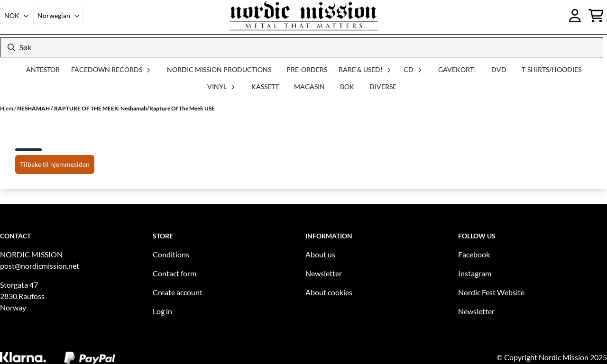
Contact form (175, 273)
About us (320, 254)
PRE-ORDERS (307, 69)
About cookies (329, 292)
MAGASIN (309, 86)
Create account (178, 292)
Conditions (171, 254)
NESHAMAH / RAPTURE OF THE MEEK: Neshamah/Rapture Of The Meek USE (116, 108)
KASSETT (265, 86)
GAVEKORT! (457, 69)
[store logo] (303, 16)
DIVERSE (383, 86)
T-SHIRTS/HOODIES (552, 69)
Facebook (474, 254)
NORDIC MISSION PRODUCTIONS (219, 69)
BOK (347, 86)
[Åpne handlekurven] (596, 16)
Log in (162, 311)
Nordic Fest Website (491, 292)
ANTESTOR (43, 69)
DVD (499, 69)
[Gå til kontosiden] (575, 16)
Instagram (475, 273)
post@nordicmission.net (40, 266)
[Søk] (302, 47)
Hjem (7, 108)
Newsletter (324, 273)
